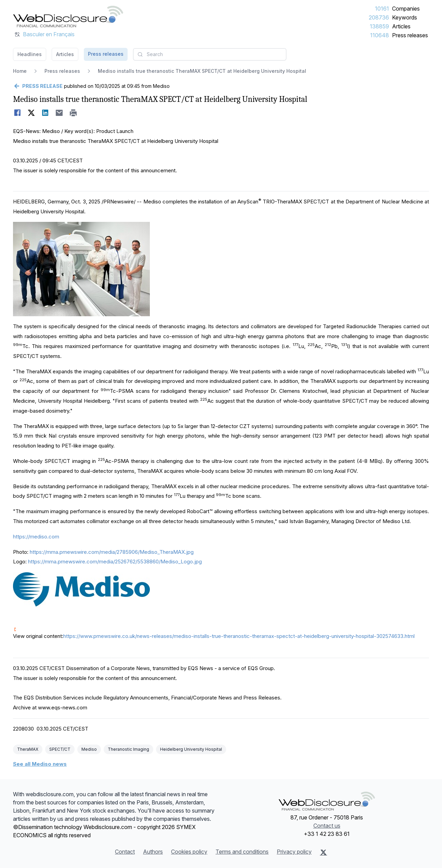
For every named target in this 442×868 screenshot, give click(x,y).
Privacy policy (294, 852)
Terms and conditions (242, 852)
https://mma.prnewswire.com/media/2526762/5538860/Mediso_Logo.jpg (115, 562)
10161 (382, 9)
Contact (125, 852)
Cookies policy (189, 852)
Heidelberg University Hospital (191, 749)
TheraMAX (28, 749)
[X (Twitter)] (323, 852)
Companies (406, 9)
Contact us (327, 826)
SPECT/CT (60, 749)
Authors (153, 852)
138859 (379, 26)
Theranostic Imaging (128, 749)
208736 (379, 17)
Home (20, 71)
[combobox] (210, 54)
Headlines (30, 54)
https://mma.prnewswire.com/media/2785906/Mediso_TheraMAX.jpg (112, 552)
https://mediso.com (36, 537)
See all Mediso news (40, 764)
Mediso (89, 749)
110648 (380, 35)
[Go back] (38, 86)
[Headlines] (68, 16)
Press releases (410, 35)
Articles (401, 26)
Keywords (405, 17)
